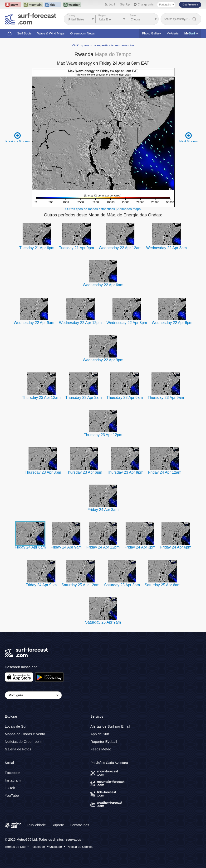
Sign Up (125, 5)
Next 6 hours (189, 137)
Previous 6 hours (18, 137)
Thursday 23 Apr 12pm (103, 435)
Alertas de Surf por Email (110, 726)
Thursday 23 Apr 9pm (125, 472)
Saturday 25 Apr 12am (80, 585)
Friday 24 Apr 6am (30, 547)
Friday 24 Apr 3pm (140, 547)
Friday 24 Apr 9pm (41, 585)
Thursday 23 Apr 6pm (84, 472)
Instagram (13, 780)
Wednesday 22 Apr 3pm (127, 323)
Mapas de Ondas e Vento (25, 734)
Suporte (58, 825)
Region (102, 16)
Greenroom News (82, 33)
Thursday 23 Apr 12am (41, 398)
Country (71, 16)
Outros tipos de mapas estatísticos (90, 209)
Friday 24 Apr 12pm (103, 547)
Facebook (13, 773)
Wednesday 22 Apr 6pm (172, 323)
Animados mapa (129, 209)
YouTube (12, 795)
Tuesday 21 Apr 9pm (76, 248)
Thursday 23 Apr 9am (166, 398)
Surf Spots (24, 33)
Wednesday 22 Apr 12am (120, 248)
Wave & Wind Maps (51, 33)
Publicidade (37, 825)
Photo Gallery (151, 33)
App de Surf (100, 734)
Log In (113, 5)
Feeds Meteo (101, 749)
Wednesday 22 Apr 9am (34, 323)
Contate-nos (79, 825)
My (191, 33)
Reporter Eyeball (104, 742)
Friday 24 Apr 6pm (176, 547)
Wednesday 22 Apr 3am (166, 248)
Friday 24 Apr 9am (66, 547)
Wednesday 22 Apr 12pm (80, 323)
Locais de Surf (16, 726)
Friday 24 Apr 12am (165, 472)
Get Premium (190, 5)
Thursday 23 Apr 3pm (43, 472)
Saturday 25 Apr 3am (122, 585)
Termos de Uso (15, 847)
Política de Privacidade (46, 847)
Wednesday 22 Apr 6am (103, 285)
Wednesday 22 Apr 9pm (103, 360)
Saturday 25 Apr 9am (103, 622)
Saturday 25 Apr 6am (162, 585)
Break (133, 16)
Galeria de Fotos (18, 749)
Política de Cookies (80, 847)
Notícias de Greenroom (23, 742)
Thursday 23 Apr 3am (83, 398)
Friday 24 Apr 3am (103, 510)
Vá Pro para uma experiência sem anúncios (103, 45)
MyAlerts (173, 33)
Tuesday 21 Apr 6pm (37, 248)
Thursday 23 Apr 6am (125, 398)
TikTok (10, 788)
